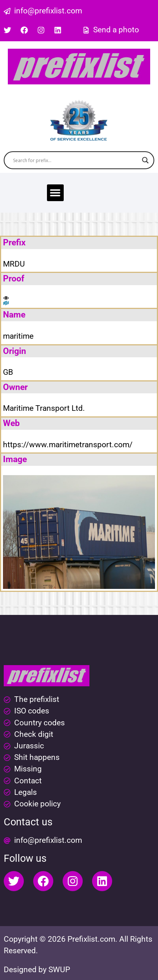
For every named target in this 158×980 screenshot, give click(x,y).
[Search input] (76, 160)
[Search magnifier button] (145, 160)
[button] (55, 193)
